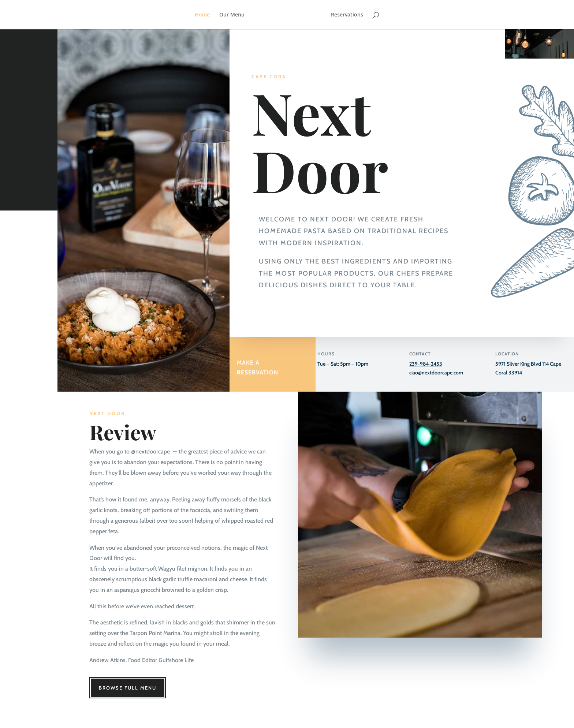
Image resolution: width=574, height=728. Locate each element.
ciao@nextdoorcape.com (436, 373)
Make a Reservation (258, 367)
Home (202, 15)
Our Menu (232, 15)
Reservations (347, 15)
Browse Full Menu (128, 688)
